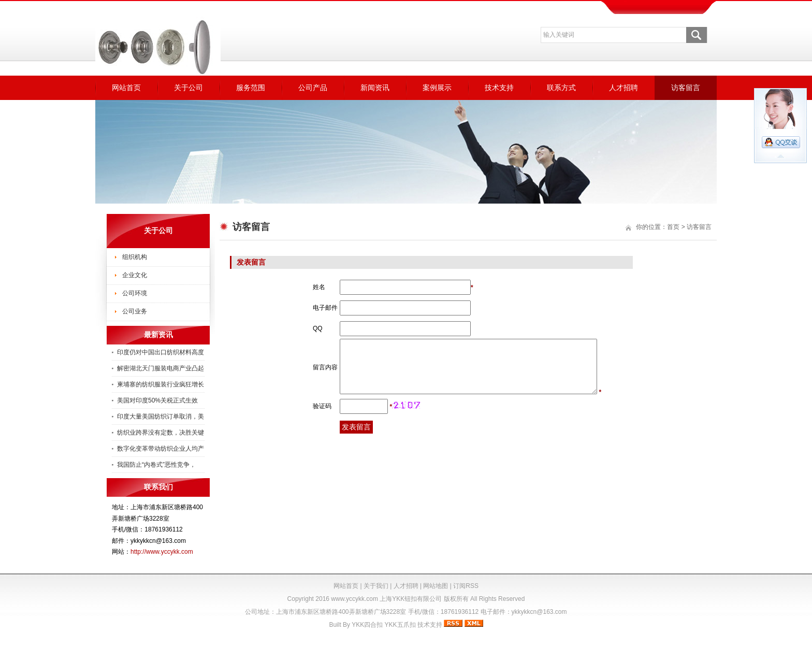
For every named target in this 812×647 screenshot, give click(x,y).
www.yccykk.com (354, 599)
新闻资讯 (375, 88)
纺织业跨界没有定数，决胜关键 (161, 433)
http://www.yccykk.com (162, 552)
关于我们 (376, 586)
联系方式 (561, 88)
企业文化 (135, 275)
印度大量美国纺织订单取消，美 (161, 416)
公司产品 (313, 88)
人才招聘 (624, 88)
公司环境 (135, 293)
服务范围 (251, 88)
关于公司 (189, 88)
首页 (673, 227)
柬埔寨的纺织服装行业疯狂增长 (161, 384)
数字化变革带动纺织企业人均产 (161, 449)
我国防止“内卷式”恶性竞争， (156, 465)
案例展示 (437, 88)
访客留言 (686, 88)
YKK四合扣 (367, 625)
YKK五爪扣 (400, 625)
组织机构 (135, 257)
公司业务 (135, 311)
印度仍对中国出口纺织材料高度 (161, 352)
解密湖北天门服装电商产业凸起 (161, 368)
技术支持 (499, 88)
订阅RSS (466, 586)
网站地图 (436, 586)
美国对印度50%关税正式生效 (157, 400)
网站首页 (126, 88)
